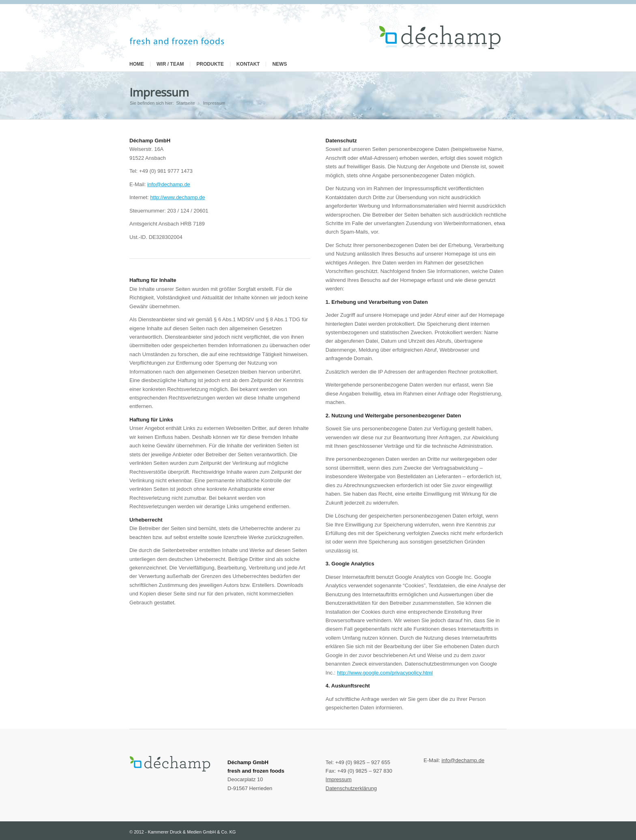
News (279, 64)
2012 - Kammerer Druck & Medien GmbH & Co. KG (185, 832)
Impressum (159, 92)
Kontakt (248, 64)
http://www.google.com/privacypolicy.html (385, 673)
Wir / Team (170, 64)
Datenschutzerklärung (351, 788)
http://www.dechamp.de (177, 197)
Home (137, 64)
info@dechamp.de (169, 184)
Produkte (210, 64)
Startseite (185, 103)
